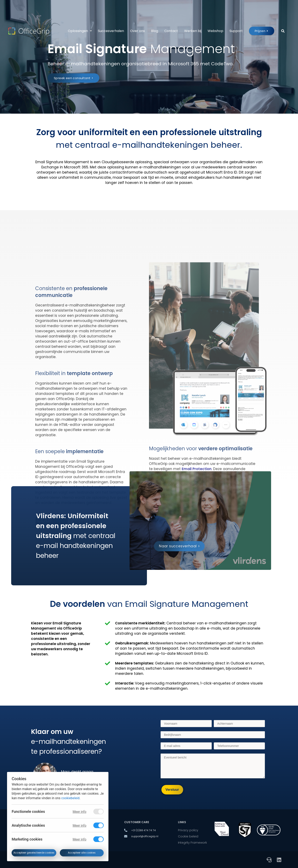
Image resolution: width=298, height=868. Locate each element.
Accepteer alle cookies (82, 853)
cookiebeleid (70, 798)
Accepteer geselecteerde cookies (34, 853)
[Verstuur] (172, 790)
